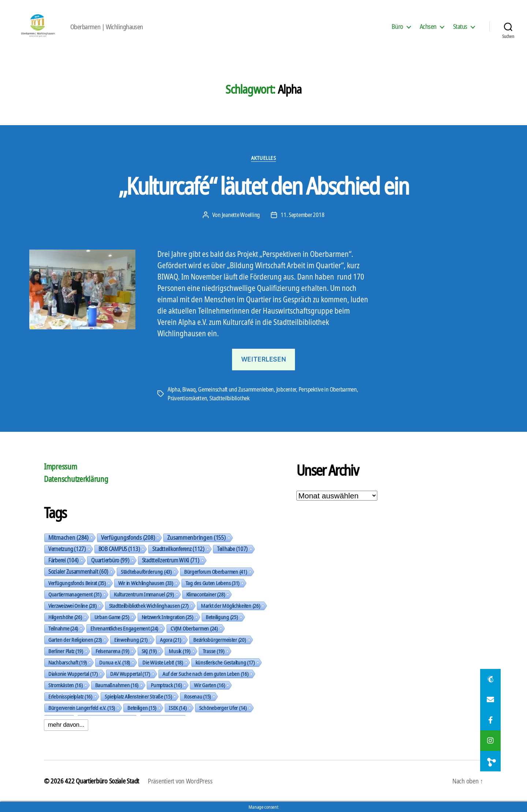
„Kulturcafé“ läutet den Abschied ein (263, 186)
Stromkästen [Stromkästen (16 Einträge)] (66, 685)
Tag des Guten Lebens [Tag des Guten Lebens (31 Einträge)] (212, 583)
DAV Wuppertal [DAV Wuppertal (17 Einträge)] (130, 674)
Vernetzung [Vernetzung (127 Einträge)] (67, 549)
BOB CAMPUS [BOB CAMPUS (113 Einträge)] (119, 549)
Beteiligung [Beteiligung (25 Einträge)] (222, 617)
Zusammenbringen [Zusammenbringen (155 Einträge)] (196, 538)
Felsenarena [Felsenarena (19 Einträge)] (112, 651)
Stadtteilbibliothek (229, 398)
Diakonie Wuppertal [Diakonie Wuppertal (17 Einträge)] (73, 674)
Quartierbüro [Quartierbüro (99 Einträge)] (110, 560)
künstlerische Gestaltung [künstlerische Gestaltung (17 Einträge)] (225, 662)
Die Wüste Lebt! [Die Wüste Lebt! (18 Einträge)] (163, 662)
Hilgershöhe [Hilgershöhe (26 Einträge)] (65, 617)
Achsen (428, 27)
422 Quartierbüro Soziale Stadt (102, 781)
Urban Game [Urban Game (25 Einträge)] (112, 617)
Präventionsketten (187, 398)
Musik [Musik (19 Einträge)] (179, 651)
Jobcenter (286, 389)
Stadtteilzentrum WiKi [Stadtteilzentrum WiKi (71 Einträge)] (171, 560)
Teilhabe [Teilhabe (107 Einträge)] (232, 549)
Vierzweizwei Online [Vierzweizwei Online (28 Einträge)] (72, 606)
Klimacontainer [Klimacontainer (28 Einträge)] (206, 594)
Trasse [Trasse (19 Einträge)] (214, 651)
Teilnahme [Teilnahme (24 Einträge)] (63, 628)
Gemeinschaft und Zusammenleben (236, 389)
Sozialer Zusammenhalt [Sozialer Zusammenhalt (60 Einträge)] (78, 572)
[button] (490, 761)
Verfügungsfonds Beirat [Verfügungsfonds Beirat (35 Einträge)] (77, 583)
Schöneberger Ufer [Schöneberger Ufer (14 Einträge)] (223, 708)
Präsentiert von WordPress (180, 781)
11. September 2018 (302, 215)
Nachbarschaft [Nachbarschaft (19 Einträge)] (68, 662)
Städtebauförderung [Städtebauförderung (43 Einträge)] (146, 572)
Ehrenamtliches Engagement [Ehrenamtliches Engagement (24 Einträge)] (124, 628)
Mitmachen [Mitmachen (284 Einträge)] (68, 538)
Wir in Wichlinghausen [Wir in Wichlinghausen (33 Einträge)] (146, 583)
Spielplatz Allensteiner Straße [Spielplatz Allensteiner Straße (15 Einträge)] (138, 696)
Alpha (174, 389)
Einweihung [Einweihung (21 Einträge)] (131, 640)
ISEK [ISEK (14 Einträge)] (178, 708)
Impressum (61, 467)
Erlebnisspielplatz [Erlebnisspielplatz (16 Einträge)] (70, 696)
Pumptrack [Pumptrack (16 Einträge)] (166, 685)
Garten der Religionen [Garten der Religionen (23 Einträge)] (75, 640)
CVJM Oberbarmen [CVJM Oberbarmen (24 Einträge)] (194, 628)
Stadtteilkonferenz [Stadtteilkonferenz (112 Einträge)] (178, 549)
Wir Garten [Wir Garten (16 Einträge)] (209, 685)
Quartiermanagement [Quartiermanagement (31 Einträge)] (75, 594)
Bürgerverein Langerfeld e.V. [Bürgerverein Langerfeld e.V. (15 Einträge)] (82, 708)
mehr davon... (66, 725)
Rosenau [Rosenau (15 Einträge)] (197, 696)
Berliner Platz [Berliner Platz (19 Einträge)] (66, 651)
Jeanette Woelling (241, 215)
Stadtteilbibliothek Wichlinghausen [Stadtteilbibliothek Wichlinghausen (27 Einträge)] (149, 606)
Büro (397, 27)
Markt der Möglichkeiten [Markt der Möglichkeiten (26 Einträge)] (230, 606)
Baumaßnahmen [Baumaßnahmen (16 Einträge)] (117, 685)
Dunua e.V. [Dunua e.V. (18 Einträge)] (115, 662)
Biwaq (189, 389)
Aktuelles (264, 158)
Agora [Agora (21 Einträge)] (170, 640)
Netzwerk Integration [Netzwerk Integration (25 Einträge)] (167, 617)
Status (460, 27)
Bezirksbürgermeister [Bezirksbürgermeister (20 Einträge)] (219, 640)
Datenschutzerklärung (76, 479)
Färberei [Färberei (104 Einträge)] (63, 560)
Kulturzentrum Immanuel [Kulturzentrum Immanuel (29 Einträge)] (144, 594)
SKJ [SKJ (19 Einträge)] (149, 651)
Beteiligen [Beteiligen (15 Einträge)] (142, 708)
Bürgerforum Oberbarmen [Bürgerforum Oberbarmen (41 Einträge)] (216, 572)
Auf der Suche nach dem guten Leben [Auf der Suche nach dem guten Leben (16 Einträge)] (205, 674)
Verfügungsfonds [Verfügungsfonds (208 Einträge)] (128, 538)
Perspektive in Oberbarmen (328, 389)
